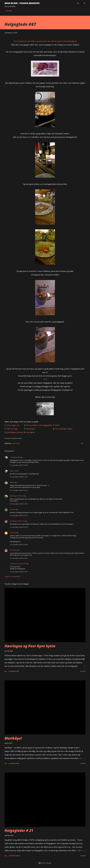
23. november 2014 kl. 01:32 (19, 515)
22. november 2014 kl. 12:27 (19, 490)
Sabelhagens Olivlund (17, 496)
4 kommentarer (14, 671)
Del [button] (82, 443)
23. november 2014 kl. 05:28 (19, 545)
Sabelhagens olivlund (15, 432)
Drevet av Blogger (45, 863)
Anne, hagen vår (13, 425)
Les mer (83, 671)
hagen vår (13, 471)
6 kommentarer (14, 763)
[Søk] (78, 3)
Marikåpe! (13, 738)
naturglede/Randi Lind (17, 521)
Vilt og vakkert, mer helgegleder (39, 425)
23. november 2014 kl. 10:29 (19, 558)
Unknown (13, 533)
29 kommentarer (14, 856)
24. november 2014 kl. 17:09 (19, 572)
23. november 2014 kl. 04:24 (19, 527)
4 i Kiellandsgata (15, 457)
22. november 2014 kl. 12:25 (19, 477)
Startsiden (9, 11)
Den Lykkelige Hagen (64, 429)
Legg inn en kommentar (12, 576)
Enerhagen (31, 429)
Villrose (12, 482)
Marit (57, 425)
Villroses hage (12, 429)
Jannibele (13, 509)
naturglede (31, 432)
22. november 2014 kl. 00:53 (19, 465)
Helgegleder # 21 (19, 830)
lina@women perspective (18, 564)
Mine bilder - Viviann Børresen (22, 3)
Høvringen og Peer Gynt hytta (30, 646)
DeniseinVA (14, 550)
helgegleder (16, 443)
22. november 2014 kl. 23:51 (19, 504)
